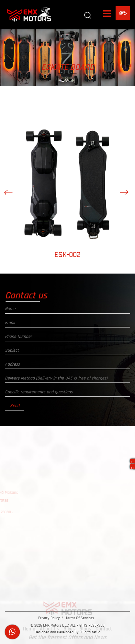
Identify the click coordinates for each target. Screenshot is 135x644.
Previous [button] (11, 195)
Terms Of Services (80, 618)
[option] (70, 191)
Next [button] (127, 195)
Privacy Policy (49, 618)
